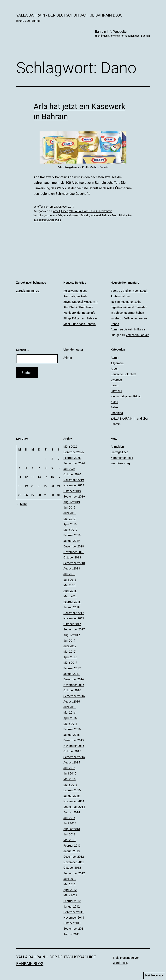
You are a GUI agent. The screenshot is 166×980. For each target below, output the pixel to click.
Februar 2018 (72, 602)
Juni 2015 (70, 773)
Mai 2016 (69, 713)
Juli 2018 (69, 574)
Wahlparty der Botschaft (79, 313)
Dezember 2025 (74, 452)
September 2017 (74, 629)
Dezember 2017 (74, 613)
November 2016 (74, 685)
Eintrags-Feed (120, 452)
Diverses (116, 380)
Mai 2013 (69, 840)
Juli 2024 (69, 469)
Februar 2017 (72, 668)
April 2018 (70, 591)
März (21, 504)
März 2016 (70, 724)
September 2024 (74, 463)
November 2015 (74, 746)
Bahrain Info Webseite (122, 34)
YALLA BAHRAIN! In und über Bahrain (91, 211)
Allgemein (117, 363)
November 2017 (74, 618)
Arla (60, 215)
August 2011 (72, 934)
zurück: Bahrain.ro (28, 291)
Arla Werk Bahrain (101, 215)
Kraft (51, 220)
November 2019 (74, 485)
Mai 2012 (69, 884)
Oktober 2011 (72, 923)
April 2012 (70, 890)
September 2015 (74, 757)
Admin (68, 358)
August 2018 (72, 568)
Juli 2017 (69, 641)
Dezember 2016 (74, 679)
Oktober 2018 (72, 557)
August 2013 (72, 829)
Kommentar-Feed (122, 458)
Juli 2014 (69, 818)
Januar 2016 (71, 735)
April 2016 (70, 718)
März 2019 (70, 530)
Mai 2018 (69, 585)
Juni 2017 (70, 646)
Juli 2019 (69, 508)
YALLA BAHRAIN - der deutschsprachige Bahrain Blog (69, 15)
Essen (65, 211)
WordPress (120, 963)
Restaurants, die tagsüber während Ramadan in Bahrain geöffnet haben (129, 307)
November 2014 (74, 801)
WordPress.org (120, 463)
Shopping (117, 413)
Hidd (122, 215)
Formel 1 (116, 391)
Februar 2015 (72, 790)
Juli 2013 (69, 834)
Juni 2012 (70, 879)
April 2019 (70, 524)
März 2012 (70, 895)
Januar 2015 (71, 796)
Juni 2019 (70, 513)
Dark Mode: (154, 976)
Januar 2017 (71, 674)
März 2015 (70, 785)
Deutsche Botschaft (124, 374)
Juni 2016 (70, 707)
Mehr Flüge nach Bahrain (79, 324)
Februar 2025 (72, 458)
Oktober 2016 (72, 690)
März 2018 (70, 596)
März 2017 (70, 663)
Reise (114, 407)
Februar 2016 (72, 729)
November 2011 (74, 918)
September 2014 (74, 807)
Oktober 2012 (72, 868)
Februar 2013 (72, 846)
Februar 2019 (72, 535)
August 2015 (72, 762)
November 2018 (74, 552)
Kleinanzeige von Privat (126, 396)
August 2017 (72, 635)
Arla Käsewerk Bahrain (76, 215)
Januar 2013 (71, 851)
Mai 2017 (69, 652)
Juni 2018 (70, 580)
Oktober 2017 (72, 624)
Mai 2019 (69, 519)
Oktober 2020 (72, 474)
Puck (58, 220)
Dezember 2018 (74, 546)
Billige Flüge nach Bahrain (80, 318)
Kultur (115, 402)
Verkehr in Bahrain (135, 329)
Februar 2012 (72, 901)
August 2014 (72, 812)
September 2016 (74, 696)
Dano (115, 215)
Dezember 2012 (74, 857)
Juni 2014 (70, 823)
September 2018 (74, 563)
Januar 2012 (71, 907)
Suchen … (22, 350)
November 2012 (74, 862)
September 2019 (74, 496)
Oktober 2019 (72, 491)
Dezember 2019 (74, 480)
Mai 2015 (69, 779)
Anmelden (117, 447)
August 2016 (72, 701)
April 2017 (70, 657)
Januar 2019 (71, 541)
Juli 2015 (69, 768)
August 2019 (72, 502)
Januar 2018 (71, 607)
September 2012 (74, 873)
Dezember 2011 (74, 912)
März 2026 (70, 447)
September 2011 (74, 929)
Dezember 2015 (74, 740)
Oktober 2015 (72, 751)
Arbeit (56, 211)
